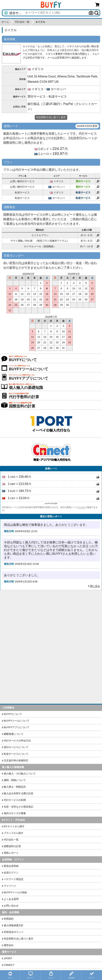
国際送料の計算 (12, 846)
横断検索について (14, 734)
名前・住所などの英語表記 (19, 807)
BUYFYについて (13, 714)
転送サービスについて (16, 754)
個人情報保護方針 (14, 925)
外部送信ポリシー (14, 932)
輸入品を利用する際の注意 (19, 793)
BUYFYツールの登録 (15, 892)
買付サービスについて (16, 747)
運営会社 (9, 945)
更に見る (95, 586)
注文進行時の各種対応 (16, 760)
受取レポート (11, 853)
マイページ (10, 886)
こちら (82, 507)
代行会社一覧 (11, 840)
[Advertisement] (51, 619)
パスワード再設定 (14, 879)
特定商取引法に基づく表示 (19, 939)
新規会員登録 (11, 866)
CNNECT (9, 965)
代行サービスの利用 (15, 800)
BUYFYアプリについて (17, 727)
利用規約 (9, 919)
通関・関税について (15, 780)
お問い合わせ (11, 906)
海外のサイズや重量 (15, 813)
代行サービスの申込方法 (17, 741)
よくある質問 (11, 899)
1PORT (8, 958)
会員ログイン (11, 873)
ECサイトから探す (14, 826)
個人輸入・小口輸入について (20, 774)
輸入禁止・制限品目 (15, 787)
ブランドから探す (14, 833)
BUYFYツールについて (17, 721)
